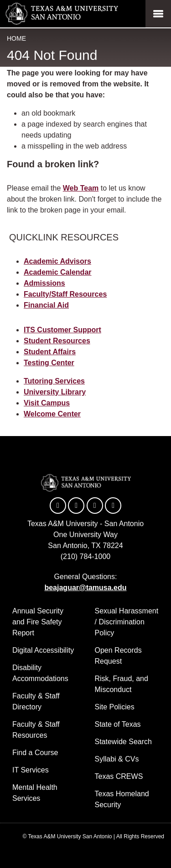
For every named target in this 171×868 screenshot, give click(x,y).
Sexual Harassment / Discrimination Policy (127, 622)
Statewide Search (123, 742)
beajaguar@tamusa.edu (85, 588)
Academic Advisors (57, 261)
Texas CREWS (119, 776)
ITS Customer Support (62, 330)
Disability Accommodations (40, 673)
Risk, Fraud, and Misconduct (122, 684)
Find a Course (35, 753)
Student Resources (57, 341)
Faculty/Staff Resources (65, 294)
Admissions (44, 283)
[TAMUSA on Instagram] (113, 506)
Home (16, 38)
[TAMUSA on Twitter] (76, 506)
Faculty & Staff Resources (36, 730)
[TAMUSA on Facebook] (58, 506)
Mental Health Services (35, 793)
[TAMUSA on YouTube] (95, 506)
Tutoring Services (54, 381)
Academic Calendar (58, 272)
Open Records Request (118, 656)
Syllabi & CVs (117, 759)
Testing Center (49, 363)
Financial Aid (46, 305)
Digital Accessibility (43, 650)
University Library (55, 392)
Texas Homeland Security (122, 799)
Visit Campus (47, 403)
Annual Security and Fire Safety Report (38, 622)
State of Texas (118, 724)
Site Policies (115, 707)
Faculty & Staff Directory (36, 701)
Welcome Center (52, 414)
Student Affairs (50, 352)
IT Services (31, 770)
